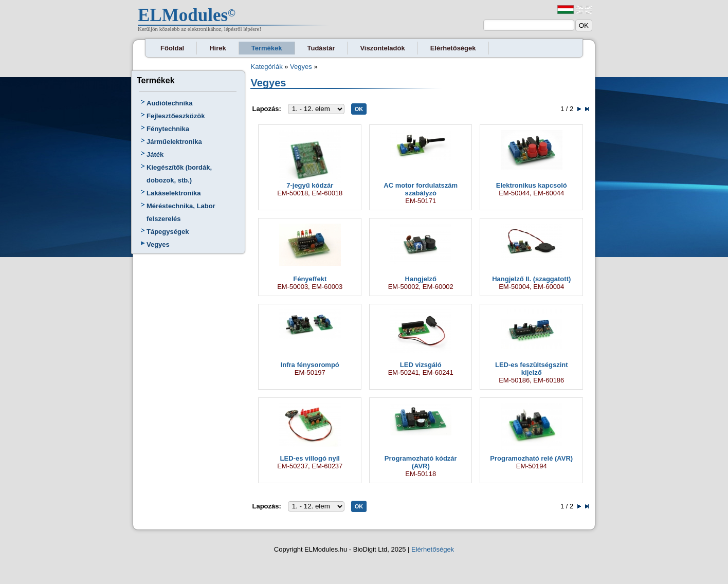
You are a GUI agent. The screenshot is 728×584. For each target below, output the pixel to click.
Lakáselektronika (174, 193)
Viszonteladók (382, 48)
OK (359, 109)
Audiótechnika (170, 103)
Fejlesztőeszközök (176, 116)
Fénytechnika (168, 129)
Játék (155, 154)
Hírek (218, 48)
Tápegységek (168, 232)
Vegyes (158, 244)
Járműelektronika (174, 142)
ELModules (183, 15)
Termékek (267, 48)
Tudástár (321, 48)
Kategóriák (266, 67)
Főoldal (172, 48)
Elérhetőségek (453, 48)
